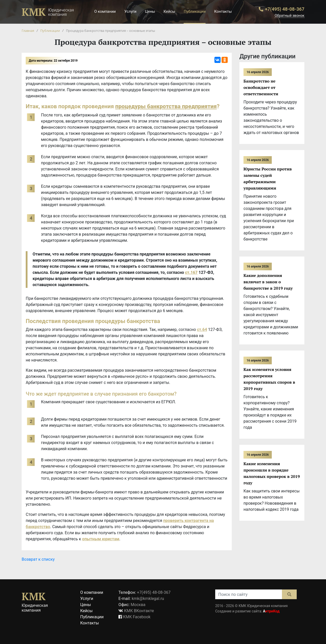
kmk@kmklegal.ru (148, 599)
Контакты (223, 11)
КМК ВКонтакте (139, 611)
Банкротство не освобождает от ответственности (261, 87)
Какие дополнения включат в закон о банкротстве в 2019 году (268, 282)
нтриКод (271, 611)
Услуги (130, 11)
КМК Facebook (137, 617)
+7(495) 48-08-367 (285, 9)
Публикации (195, 11)
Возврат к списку (38, 559)
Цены (150, 11)
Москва (138, 605)
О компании (105, 11)
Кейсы (169, 11)
